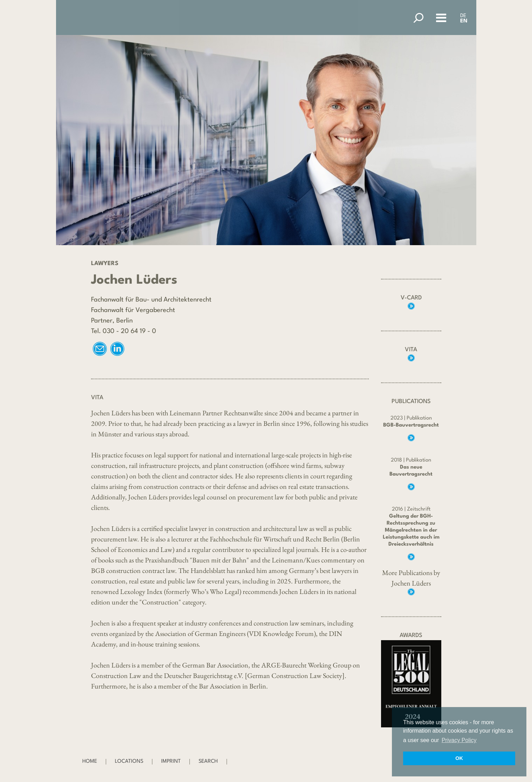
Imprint (171, 762)
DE (463, 16)
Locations (129, 762)
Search (208, 762)
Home (90, 762)
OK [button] (459, 758)
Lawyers (105, 264)
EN (464, 21)
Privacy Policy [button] (459, 740)
